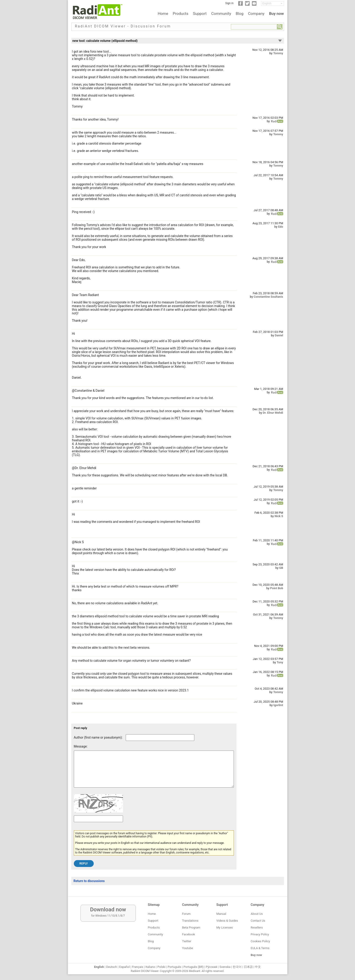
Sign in (230, 3)
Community (221, 13)
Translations (190, 921)
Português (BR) (194, 967)
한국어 (237, 967)
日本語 (248, 967)
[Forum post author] (160, 738)
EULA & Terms (260, 948)
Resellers (257, 927)
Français (137, 967)
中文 (258, 967)
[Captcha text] (98, 826)
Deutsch (112, 967)
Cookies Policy (260, 941)
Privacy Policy (260, 934)
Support (200, 13)
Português (174, 967)
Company (256, 13)
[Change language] (272, 3)
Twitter (187, 941)
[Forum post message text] (154, 772)
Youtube (188, 948)
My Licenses (225, 927)
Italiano (150, 967)
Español (124, 967)
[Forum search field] (254, 27)
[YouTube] (254, 5)
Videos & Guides (227, 921)
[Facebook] (240, 5)
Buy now (276, 13)
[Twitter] (247, 5)
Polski (161, 967)
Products (181, 13)
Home (163, 13)
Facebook (189, 934)
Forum (186, 914)
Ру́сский (211, 967)
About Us (257, 914)
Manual (221, 914)
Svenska (225, 967)
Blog (240, 13)
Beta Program (191, 927)
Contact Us (258, 921)
